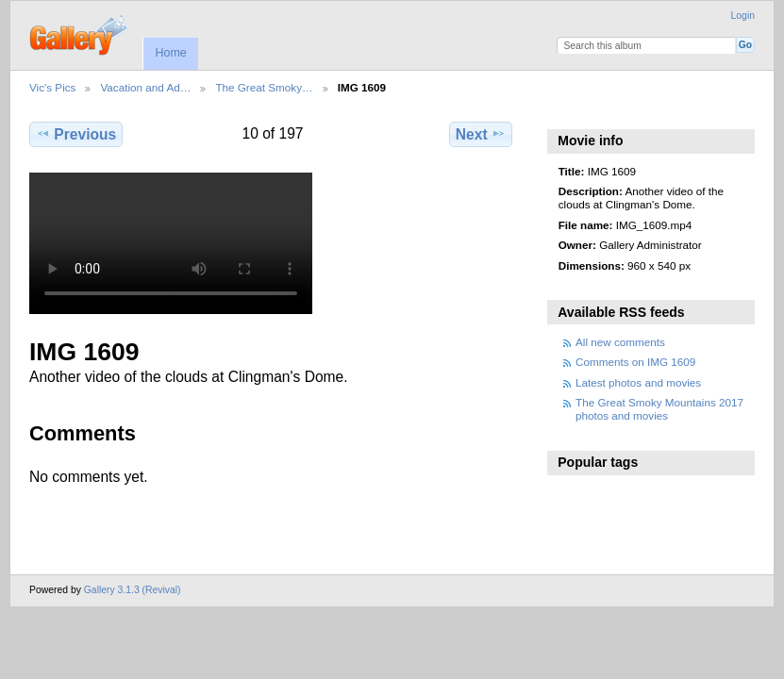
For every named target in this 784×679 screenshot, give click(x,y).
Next (481, 134)
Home (170, 53)
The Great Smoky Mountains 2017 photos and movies (659, 409)
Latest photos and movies (638, 382)
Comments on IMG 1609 (635, 362)
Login (743, 16)
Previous (76, 134)
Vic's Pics (52, 87)
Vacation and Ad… (145, 87)
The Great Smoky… (264, 87)
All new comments (620, 342)
